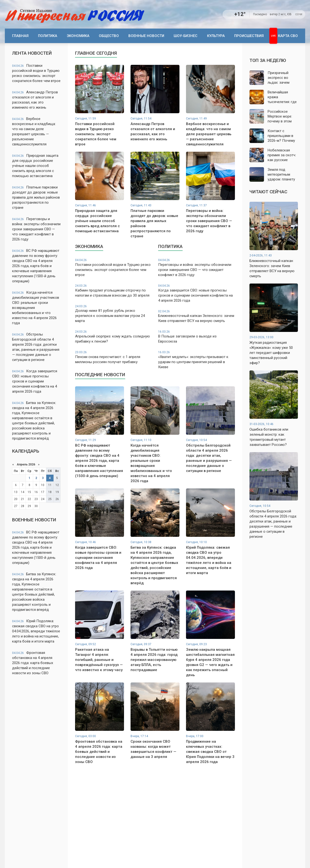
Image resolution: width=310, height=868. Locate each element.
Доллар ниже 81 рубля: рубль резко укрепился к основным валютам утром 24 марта (113, 314)
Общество (109, 36)
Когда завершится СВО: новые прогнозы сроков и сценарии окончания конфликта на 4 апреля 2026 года (35, 381)
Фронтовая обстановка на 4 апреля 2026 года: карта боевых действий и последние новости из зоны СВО (33, 663)
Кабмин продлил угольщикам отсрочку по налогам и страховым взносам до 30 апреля (113, 291)
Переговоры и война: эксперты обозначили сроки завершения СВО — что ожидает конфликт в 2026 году (36, 229)
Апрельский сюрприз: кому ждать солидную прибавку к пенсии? (113, 337)
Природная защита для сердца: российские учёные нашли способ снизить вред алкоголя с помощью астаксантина (35, 166)
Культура (216, 36)
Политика (48, 36)
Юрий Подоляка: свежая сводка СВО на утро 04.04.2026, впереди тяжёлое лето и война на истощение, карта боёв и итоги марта (36, 631)
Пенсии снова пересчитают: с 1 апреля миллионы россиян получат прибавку (113, 357)
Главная (20, 36)
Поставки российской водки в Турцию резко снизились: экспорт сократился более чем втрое (36, 73)
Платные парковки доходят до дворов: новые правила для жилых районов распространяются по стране (36, 197)
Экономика (78, 36)
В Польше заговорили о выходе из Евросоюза (197, 337)
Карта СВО (288, 36)
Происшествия (249, 36)
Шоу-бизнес (186, 36)
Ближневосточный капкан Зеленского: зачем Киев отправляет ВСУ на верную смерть (197, 316)
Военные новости (146, 36)
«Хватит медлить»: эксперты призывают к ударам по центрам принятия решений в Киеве (197, 360)
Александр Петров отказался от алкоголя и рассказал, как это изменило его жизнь (35, 100)
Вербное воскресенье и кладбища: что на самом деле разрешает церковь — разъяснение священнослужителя (34, 131)
